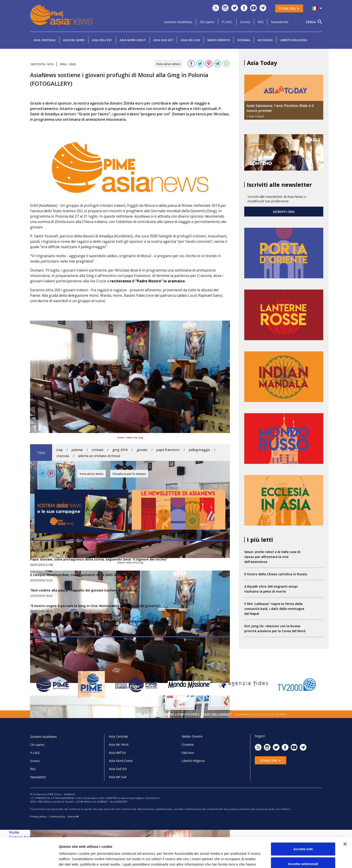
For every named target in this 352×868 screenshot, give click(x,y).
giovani (142, 450)
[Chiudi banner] (345, 819)
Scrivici (245, 22)
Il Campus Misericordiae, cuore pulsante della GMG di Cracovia (81, 575)
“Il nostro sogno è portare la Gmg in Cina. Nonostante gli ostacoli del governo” (95, 606)
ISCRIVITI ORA (284, 212)
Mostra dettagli (236, 859)
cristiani (98, 450)
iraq (59, 450)
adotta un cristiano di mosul (99, 456)
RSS (261, 22)
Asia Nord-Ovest (133, 40)
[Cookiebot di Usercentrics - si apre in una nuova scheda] (29, 859)
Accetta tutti (303, 824)
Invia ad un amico (168, 64)
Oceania (244, 40)
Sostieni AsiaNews (178, 22)
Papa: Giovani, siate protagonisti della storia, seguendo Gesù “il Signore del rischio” (99, 559)
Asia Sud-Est (163, 40)
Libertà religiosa (294, 40)
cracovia (63, 456)
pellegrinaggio (199, 450)
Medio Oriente (219, 40)
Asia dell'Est (102, 40)
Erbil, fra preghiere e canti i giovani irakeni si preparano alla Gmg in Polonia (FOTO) (98, 621)
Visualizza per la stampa (129, 474)
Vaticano (265, 40)
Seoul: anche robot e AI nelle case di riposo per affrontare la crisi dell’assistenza (272, 557)
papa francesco (168, 450)
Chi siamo (207, 22)
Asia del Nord (74, 40)
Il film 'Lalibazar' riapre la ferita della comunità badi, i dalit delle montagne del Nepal (274, 609)
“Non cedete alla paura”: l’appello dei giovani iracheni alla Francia (83, 590)
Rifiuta (303, 853)
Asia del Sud (190, 40)
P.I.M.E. (227, 22)
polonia (77, 450)
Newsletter (280, 22)
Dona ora (289, 8)
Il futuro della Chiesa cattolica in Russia (276, 574)
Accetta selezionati (303, 839)
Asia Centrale (45, 40)
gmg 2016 (120, 450)
